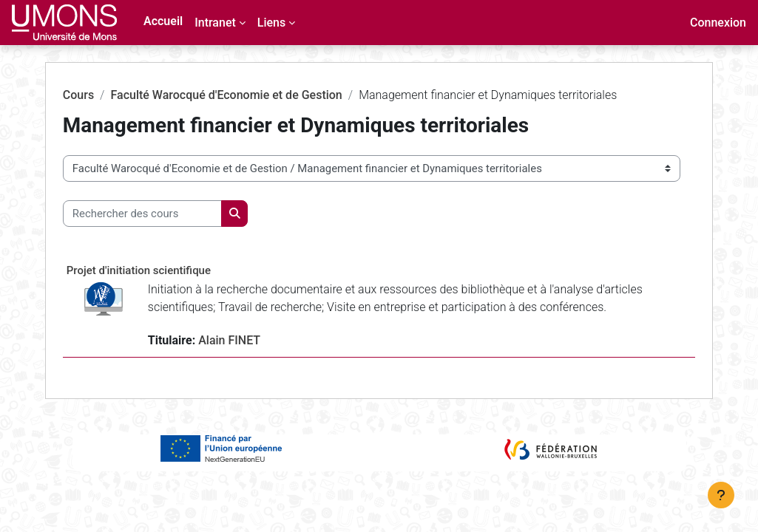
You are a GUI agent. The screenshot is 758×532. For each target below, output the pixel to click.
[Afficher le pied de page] (721, 495)
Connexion (718, 23)
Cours (103, 95)
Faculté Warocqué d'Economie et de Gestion (251, 95)
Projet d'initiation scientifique (163, 270)
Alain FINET (254, 358)
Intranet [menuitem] (215, 23)
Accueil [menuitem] (163, 21)
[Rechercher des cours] (167, 214)
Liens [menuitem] (271, 23)
